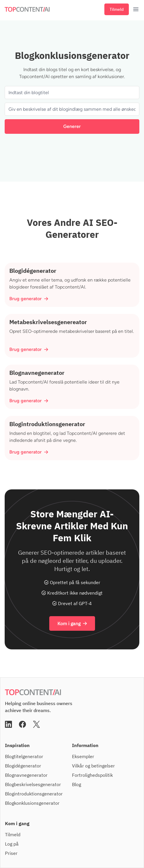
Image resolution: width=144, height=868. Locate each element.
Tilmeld (117, 9)
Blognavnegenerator (26, 775)
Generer (72, 126)
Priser (11, 853)
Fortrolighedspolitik (92, 775)
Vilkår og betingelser (93, 766)
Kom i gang (72, 623)
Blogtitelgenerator (24, 756)
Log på (12, 844)
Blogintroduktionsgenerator (34, 794)
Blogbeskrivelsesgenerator (33, 784)
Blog (77, 784)
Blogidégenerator (23, 766)
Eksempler (83, 756)
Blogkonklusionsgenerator (32, 803)
